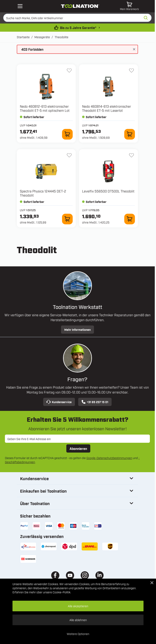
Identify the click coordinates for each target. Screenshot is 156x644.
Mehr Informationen (77, 329)
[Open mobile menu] (20, 6)
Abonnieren (78, 448)
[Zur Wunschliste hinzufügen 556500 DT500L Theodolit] (131, 155)
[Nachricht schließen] (134, 49)
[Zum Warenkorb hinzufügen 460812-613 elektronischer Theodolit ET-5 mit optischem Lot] (67, 134)
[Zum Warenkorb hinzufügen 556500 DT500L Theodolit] (130, 219)
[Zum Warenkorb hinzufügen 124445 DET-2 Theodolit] (67, 219)
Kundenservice (59, 402)
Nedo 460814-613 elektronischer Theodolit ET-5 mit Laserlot (107, 108)
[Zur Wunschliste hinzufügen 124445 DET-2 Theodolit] (69, 155)
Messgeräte (42, 37)
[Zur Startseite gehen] (80, 6)
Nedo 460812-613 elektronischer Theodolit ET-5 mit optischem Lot (45, 108)
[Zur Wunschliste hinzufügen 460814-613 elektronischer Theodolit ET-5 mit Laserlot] (131, 70)
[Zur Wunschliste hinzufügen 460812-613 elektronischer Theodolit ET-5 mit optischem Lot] (69, 70)
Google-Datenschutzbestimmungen (109, 458)
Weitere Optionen (78, 634)
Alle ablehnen (78, 620)
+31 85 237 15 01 (95, 402)
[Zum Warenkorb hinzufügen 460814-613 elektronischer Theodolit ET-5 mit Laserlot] (130, 134)
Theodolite (62, 37)
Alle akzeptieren (78, 606)
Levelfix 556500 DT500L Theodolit (108, 191)
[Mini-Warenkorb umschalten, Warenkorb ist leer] (129, 6)
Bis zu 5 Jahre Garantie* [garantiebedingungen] (78, 28)
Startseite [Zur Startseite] (23, 37)
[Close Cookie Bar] (152, 583)
